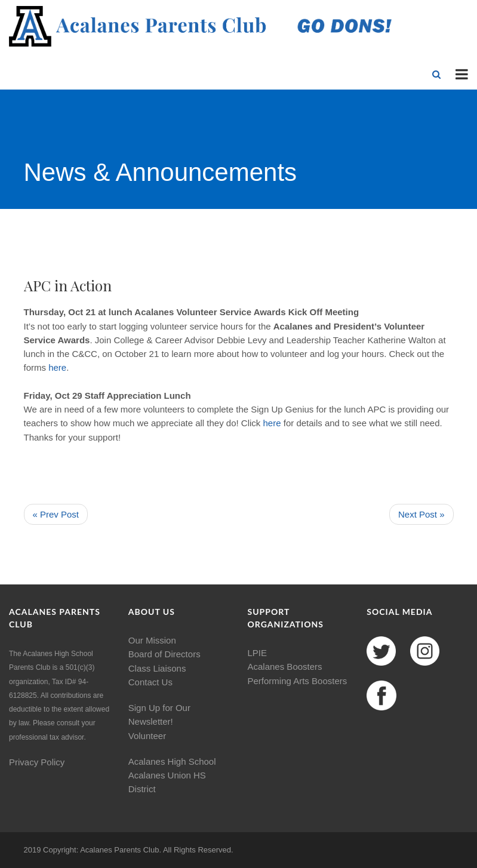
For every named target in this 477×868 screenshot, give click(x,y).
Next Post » (421, 514)
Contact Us (150, 682)
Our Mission (152, 640)
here (57, 367)
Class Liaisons (157, 668)
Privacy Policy (37, 762)
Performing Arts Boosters (298, 681)
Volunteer (147, 736)
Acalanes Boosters (285, 667)
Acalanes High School (172, 761)
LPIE (258, 653)
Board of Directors (164, 654)
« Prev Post (56, 514)
